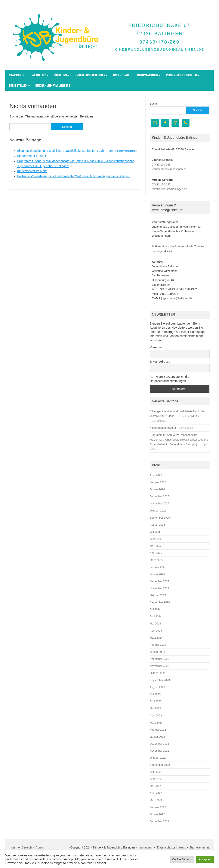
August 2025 (157, 525)
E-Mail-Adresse (160, 362)
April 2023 (156, 715)
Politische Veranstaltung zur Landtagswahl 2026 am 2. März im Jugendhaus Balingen (74, 176)
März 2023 (156, 723)
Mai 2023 (155, 708)
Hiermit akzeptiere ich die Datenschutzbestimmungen (169, 379)
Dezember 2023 (159, 659)
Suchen (154, 104)
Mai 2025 (155, 546)
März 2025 (156, 560)
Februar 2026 (158, 482)
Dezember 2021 (159, 821)
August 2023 (157, 687)
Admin (40, 847)
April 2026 (156, 475)
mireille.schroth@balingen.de (169, 189)
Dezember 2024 (159, 581)
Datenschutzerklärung (172, 847)
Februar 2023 (158, 730)
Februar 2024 (158, 645)
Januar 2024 (157, 652)
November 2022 (159, 751)
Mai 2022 (155, 786)
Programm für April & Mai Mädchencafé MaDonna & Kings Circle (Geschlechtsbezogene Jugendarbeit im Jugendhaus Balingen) (179, 440)
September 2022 (160, 765)
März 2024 (156, 638)
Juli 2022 (155, 772)
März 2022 (156, 800)
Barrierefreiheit (200, 847)
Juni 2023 (156, 701)
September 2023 (160, 680)
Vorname (156, 347)
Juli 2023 (155, 694)
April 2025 (156, 553)
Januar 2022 (157, 814)
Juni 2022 (156, 779)
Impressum (146, 847)
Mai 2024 (155, 624)
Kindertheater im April (31, 156)
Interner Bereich (21, 847)
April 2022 (156, 793)
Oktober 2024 (158, 595)
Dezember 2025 (159, 496)
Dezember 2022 (159, 744)
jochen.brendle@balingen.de (169, 169)
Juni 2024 (156, 616)
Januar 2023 (157, 737)
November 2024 (159, 588)
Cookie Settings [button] (182, 859)
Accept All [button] (205, 859)
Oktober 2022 (158, 758)
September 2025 (160, 518)
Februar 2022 (158, 807)
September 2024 (160, 602)
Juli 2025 (155, 532)
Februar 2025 (158, 567)
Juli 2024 (155, 609)
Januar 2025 (157, 574)
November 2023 (159, 666)
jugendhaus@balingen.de (177, 298)
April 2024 (156, 631)
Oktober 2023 (158, 673)
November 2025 (159, 503)
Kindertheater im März (32, 171)
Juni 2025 (156, 539)
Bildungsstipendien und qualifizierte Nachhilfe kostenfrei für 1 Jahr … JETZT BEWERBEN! (77, 151)
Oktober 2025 (158, 511)
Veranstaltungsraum (165, 222)
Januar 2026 (157, 489)
